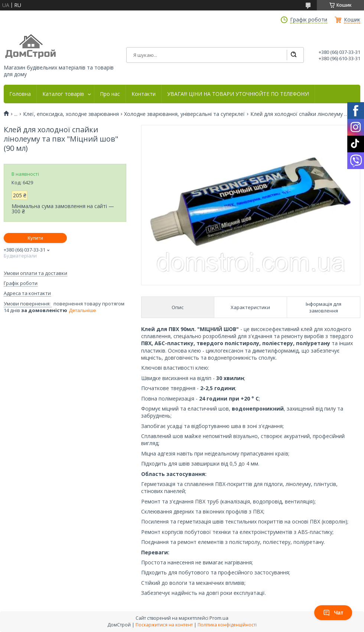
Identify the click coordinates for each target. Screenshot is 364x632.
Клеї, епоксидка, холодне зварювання (71, 114)
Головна (20, 94)
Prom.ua (219, 618)
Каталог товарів (63, 94)
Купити (35, 238)
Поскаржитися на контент (164, 625)
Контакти (144, 94)
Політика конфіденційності (227, 625)
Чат (333, 613)
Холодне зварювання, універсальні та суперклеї (184, 114)
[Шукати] (293, 55)
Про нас (110, 94)
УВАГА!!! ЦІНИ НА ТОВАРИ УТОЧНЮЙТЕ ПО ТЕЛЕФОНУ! (238, 94)
